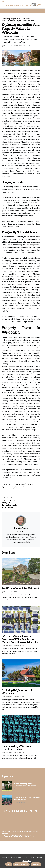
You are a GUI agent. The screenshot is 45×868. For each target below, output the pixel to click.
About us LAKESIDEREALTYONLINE (17, 836)
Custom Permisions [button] (21, 864)
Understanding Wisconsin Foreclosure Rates (16, 748)
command (20, 488)
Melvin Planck (8, 46)
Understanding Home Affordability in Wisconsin (26, 785)
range (30, 484)
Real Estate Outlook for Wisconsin (21, 589)
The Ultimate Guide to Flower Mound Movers (27, 799)
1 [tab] (21, 63)
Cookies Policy (27, 861)
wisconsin (7, 484)
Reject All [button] (36, 864)
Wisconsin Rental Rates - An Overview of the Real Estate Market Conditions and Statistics (20, 639)
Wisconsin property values (11, 19)
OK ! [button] (9, 864)
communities (19, 484)
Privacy (33, 836)
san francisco (8, 488)
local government (23, 388)
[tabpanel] (21, 58)
